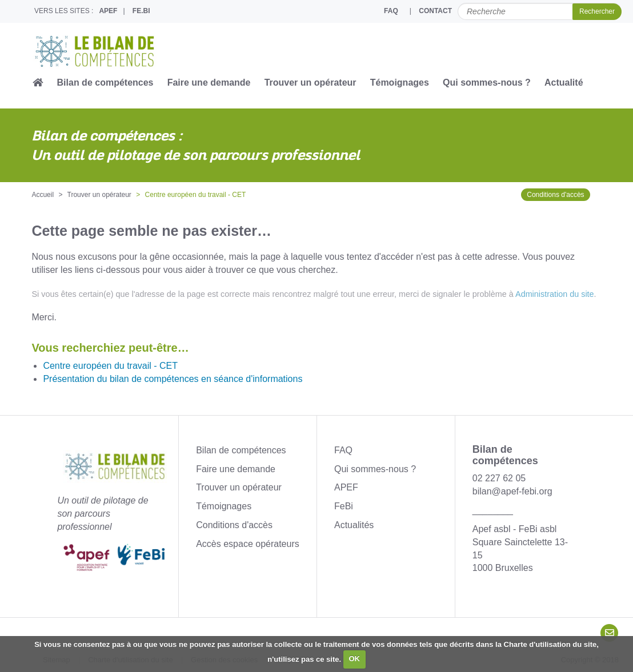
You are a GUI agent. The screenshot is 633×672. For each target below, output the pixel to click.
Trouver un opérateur (311, 83)
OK (354, 659)
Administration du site (555, 294)
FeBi (344, 506)
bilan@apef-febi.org (512, 491)
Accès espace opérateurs (248, 544)
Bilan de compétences (105, 83)
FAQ (391, 11)
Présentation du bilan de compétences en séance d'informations (173, 379)
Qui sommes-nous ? (487, 83)
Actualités (354, 525)
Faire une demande (209, 83)
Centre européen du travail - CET (110, 366)
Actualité (564, 83)
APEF (108, 11)
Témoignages (400, 83)
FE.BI (141, 11)
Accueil (43, 195)
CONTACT (435, 11)
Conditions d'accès (555, 195)
